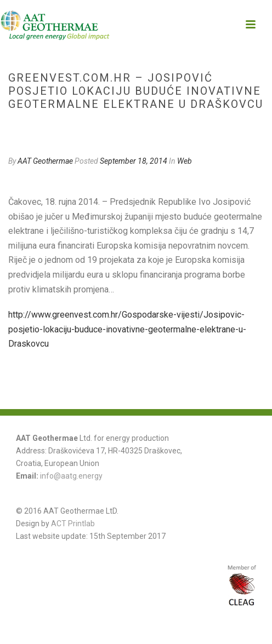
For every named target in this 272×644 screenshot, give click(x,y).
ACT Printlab (73, 524)
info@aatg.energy (71, 476)
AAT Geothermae (45, 161)
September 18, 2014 (134, 161)
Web (44, 127)
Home (22, 127)
